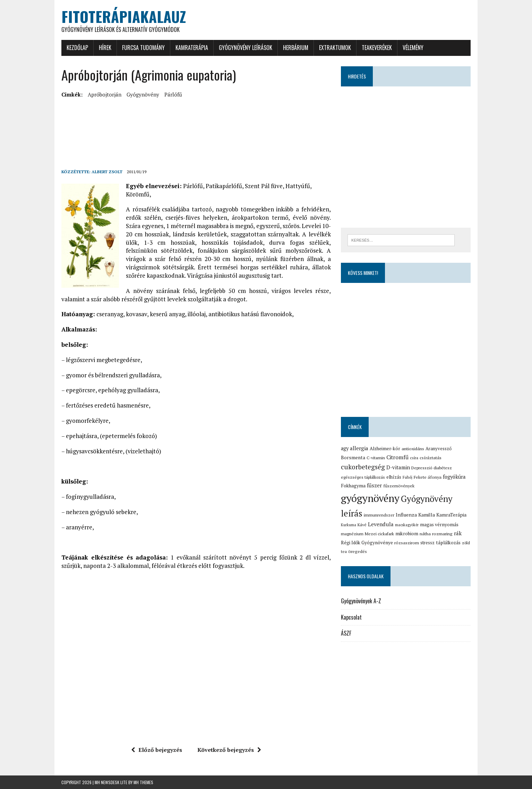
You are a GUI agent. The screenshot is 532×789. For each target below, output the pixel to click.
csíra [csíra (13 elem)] (414, 458)
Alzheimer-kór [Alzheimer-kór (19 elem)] (385, 448)
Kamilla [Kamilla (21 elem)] (427, 515)
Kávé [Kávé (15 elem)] (362, 525)
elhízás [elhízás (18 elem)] (394, 477)
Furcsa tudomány (143, 48)
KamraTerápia (192, 48)
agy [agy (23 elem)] (345, 448)
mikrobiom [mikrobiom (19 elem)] (407, 534)
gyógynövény (143, 94)
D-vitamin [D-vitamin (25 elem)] (398, 467)
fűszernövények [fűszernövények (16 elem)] (399, 486)
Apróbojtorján (105, 94)
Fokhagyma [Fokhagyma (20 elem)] (353, 486)
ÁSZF (346, 633)
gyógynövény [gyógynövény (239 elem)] (370, 498)
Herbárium (296, 48)
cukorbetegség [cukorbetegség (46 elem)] (363, 467)
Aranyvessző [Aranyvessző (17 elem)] (439, 449)
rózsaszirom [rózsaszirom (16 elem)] (407, 543)
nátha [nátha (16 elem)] (425, 534)
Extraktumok (335, 48)
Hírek (105, 48)
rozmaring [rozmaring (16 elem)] (442, 534)
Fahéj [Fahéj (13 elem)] (407, 477)
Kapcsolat (351, 617)
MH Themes (143, 782)
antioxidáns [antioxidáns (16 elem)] (413, 449)
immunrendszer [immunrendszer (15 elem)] (379, 515)
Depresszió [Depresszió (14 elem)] (422, 468)
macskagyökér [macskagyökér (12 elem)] (407, 525)
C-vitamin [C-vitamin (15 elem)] (376, 458)
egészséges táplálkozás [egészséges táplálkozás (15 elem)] (363, 477)
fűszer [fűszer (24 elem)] (374, 485)
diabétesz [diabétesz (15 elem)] (443, 468)
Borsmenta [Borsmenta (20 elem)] (353, 458)
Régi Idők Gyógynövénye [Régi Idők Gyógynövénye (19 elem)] (367, 543)
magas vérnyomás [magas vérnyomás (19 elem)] (439, 524)
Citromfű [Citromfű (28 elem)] (397, 457)
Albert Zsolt (107, 172)
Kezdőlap (77, 48)
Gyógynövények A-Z (361, 601)
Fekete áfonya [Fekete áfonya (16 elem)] (428, 477)
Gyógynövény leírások (246, 48)
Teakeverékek (377, 48)
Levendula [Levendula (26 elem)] (381, 524)
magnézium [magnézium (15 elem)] (352, 534)
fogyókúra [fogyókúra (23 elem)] (454, 477)
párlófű (173, 94)
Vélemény (413, 48)
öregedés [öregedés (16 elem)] (358, 551)
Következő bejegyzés (229, 750)
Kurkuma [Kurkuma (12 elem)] (349, 525)
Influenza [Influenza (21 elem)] (406, 515)
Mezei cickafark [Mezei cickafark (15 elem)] (379, 534)
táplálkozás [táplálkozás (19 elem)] (448, 543)
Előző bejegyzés (157, 750)
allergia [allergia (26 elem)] (359, 448)
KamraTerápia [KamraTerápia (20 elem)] (451, 515)
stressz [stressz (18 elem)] (427, 543)
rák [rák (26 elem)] (458, 533)
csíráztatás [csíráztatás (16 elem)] (431, 458)
